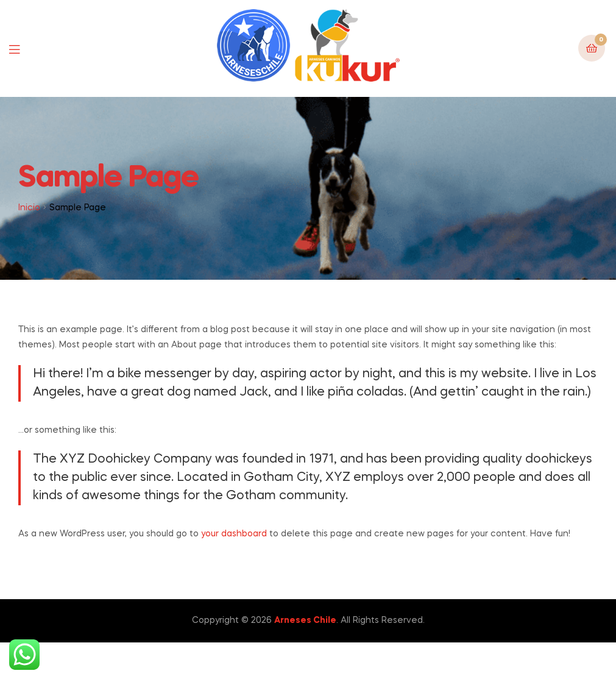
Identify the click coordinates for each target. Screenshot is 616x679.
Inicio (29, 208)
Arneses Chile (305, 620)
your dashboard (234, 534)
